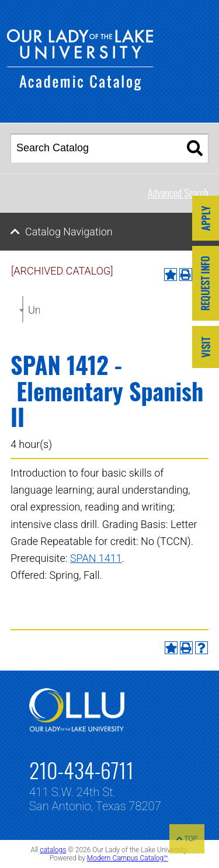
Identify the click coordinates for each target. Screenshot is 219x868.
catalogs (53, 850)
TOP (187, 839)
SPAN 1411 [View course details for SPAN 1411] (96, 558)
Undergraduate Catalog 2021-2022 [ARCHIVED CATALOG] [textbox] (34, 310)
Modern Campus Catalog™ (128, 858)
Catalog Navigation (69, 232)
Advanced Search (178, 193)
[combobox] (23, 309)
